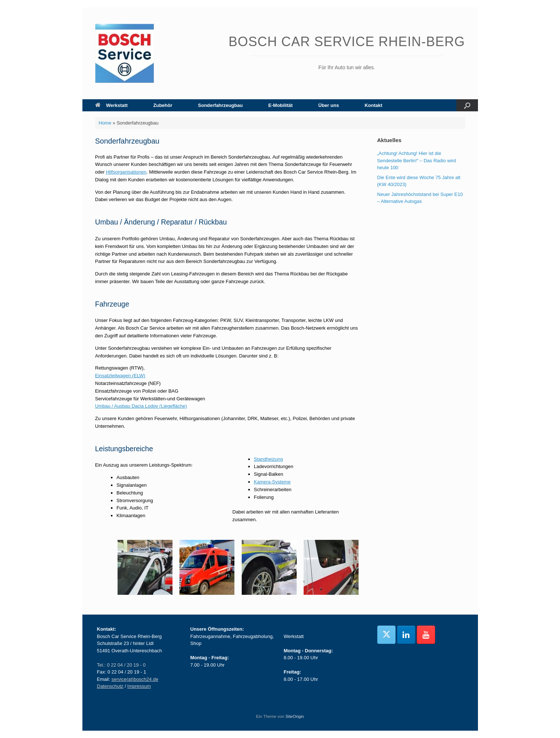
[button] (467, 105)
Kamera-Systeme (272, 482)
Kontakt (373, 105)
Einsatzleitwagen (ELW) (120, 376)
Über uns (329, 105)
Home (105, 123)
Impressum (139, 686)
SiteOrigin (295, 716)
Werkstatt (112, 105)
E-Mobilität (281, 105)
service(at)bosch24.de (135, 679)
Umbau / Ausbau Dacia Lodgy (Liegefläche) (141, 406)
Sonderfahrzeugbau (220, 105)
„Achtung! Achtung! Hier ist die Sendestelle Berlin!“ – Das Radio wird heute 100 (417, 160)
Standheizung (268, 459)
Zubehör (163, 105)
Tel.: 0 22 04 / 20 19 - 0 (121, 665)
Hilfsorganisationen (126, 172)
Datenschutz (110, 686)
